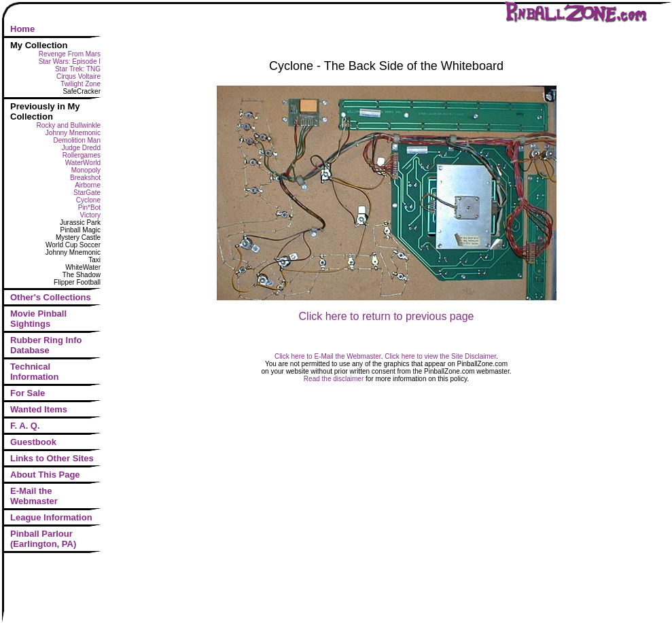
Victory (90, 215)
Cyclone (88, 200)
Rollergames (82, 155)
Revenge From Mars (70, 54)
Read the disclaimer (334, 379)
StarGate (87, 193)
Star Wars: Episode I (70, 61)
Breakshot (85, 178)
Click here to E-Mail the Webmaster (328, 356)
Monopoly (86, 170)
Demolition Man (77, 140)
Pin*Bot (89, 208)
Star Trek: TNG (78, 69)
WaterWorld (83, 163)
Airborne (88, 185)
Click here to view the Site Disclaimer (440, 356)
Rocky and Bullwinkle (69, 125)
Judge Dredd (81, 148)
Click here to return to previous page (387, 316)
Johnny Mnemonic (73, 133)
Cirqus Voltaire (78, 76)
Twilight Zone (81, 84)
